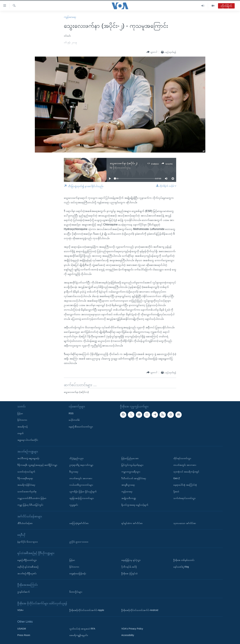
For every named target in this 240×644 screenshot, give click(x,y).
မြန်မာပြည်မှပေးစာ (130, 458)
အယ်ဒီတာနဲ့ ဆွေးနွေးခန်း (28, 458)
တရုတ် (20, 433)
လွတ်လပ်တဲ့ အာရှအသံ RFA (82, 629)
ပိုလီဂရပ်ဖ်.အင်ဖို (129, 567)
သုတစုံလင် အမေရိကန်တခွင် (186, 472)
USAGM (22, 629)
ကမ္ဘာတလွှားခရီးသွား (131, 472)
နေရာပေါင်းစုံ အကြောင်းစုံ (185, 485)
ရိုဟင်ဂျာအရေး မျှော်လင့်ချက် (135, 505)
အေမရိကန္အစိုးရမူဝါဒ (79, 635)
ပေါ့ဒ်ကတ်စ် (74, 420)
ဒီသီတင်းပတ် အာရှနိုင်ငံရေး (134, 478)
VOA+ (20, 610)
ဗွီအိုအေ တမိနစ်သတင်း (184, 560)
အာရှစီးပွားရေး (128, 485)
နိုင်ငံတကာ (22, 420)
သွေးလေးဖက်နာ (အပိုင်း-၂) (124, 163)
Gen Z (177, 478)
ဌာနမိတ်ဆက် (24, 592)
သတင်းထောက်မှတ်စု (27, 491)
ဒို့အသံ (176, 491)
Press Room (24, 635)
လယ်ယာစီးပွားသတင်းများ (81, 485)
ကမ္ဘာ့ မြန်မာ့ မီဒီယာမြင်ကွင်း (30, 505)
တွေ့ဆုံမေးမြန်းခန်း (78, 573)
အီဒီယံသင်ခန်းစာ (25, 523)
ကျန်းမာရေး (70, 17)
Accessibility (128, 635)
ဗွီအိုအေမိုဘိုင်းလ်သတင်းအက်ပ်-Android (140, 610)
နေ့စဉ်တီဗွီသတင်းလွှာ (27, 560)
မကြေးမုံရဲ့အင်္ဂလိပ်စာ (79, 523)
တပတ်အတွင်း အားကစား (81, 478)
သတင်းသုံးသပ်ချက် (26, 472)
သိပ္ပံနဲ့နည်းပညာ (76, 458)
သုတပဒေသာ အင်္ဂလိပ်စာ (185, 523)
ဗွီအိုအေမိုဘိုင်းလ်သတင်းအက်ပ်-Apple (87, 610)
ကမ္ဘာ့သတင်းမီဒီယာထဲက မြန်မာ (32, 498)
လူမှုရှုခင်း (74, 505)
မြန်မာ (20, 413)
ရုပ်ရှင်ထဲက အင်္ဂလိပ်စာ (132, 523)
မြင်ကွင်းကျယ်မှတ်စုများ (132, 465)
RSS (71, 413)
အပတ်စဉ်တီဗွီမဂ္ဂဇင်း (27, 573)
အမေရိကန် (22, 427)
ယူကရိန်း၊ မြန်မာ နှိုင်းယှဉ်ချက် (83, 491)
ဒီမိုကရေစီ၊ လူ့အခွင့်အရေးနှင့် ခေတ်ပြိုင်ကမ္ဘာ (37, 465)
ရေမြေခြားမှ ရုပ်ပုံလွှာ (131, 560)
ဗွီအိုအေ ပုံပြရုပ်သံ (129, 573)
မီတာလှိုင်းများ (76, 592)
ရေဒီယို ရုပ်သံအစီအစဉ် (28, 567)
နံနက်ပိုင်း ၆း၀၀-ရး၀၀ (28, 542)
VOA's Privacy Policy (132, 629)
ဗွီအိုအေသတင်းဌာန (122, 168)
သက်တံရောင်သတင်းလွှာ (184, 498)
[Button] (152, 52)
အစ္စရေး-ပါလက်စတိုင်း (28, 440)
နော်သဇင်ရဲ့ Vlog (181, 567)
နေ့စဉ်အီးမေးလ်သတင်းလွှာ (81, 427)
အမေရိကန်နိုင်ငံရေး (26, 485)
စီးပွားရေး (74, 472)
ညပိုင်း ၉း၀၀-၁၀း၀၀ (79, 542)
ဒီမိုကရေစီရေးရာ (25, 478)
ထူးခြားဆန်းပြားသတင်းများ (82, 498)
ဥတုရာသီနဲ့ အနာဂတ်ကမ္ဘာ (81, 465)
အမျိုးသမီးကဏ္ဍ (129, 498)
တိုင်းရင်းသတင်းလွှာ (182, 458)
